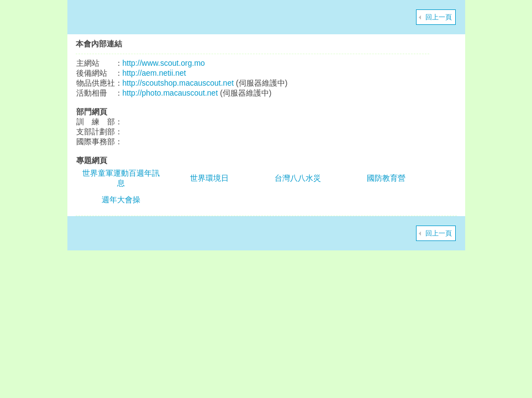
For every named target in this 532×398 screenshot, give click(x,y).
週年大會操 (121, 200)
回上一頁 (439, 17)
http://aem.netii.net (154, 73)
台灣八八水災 (298, 178)
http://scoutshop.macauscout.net (178, 83)
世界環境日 (209, 178)
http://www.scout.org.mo (164, 63)
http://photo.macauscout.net (170, 93)
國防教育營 (386, 178)
